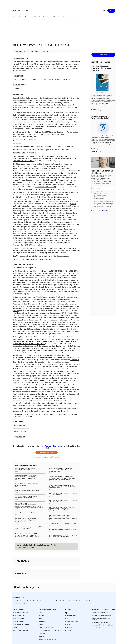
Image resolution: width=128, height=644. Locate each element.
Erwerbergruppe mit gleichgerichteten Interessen (63, 530)
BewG (73, 204)
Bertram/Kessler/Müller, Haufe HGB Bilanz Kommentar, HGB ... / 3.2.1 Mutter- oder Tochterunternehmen (61, 470)
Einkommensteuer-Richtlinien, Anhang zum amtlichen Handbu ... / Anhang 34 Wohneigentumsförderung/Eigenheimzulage (61, 509)
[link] (15, 17)
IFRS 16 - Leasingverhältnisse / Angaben (27, 491)
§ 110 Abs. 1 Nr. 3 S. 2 (62, 79)
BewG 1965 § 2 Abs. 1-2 (22, 79)
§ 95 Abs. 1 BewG (25, 337)
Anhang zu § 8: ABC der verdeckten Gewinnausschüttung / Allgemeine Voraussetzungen (26, 520)
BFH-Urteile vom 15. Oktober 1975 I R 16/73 (53, 185)
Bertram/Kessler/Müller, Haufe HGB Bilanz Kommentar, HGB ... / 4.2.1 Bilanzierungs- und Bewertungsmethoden (62, 486)
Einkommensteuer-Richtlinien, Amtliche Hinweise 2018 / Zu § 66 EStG (63, 494)
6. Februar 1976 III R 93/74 (45, 187)
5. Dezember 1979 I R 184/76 (34, 189)
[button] (26, 11)
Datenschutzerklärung (100, 197)
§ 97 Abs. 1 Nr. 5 (47, 79)
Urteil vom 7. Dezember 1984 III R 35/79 (47, 271)
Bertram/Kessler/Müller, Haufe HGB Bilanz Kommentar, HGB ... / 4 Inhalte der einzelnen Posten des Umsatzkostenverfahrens (62, 478)
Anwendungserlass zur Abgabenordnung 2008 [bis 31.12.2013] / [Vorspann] (30, 528)
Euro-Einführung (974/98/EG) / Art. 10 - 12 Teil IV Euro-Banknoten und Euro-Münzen (63, 536)
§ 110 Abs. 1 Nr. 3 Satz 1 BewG (40, 306)
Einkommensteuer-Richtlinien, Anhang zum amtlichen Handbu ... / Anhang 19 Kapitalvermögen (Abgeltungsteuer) (28, 477)
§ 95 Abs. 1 (36, 79)
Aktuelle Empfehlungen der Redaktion (26, 513)
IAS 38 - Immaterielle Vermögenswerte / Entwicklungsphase (27, 484)
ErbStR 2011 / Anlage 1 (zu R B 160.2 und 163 (62, 524)
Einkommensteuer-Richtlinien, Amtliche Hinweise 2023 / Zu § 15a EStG (63, 501)
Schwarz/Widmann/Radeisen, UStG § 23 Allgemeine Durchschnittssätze (27, 497)
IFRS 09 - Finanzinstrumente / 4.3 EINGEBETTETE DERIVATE (25, 469)
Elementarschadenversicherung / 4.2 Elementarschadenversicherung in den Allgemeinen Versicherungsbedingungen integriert (63, 517)
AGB (113, 192)
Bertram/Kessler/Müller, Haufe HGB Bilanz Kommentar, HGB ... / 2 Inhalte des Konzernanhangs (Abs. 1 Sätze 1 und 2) (28, 535)
